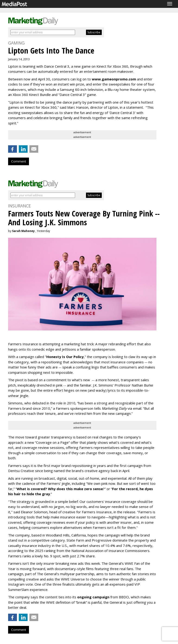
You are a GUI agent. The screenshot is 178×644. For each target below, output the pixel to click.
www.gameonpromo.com (114, 79)
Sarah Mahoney (23, 231)
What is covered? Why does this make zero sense (60, 489)
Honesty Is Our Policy (65, 357)
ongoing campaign (93, 597)
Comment (19, 161)
